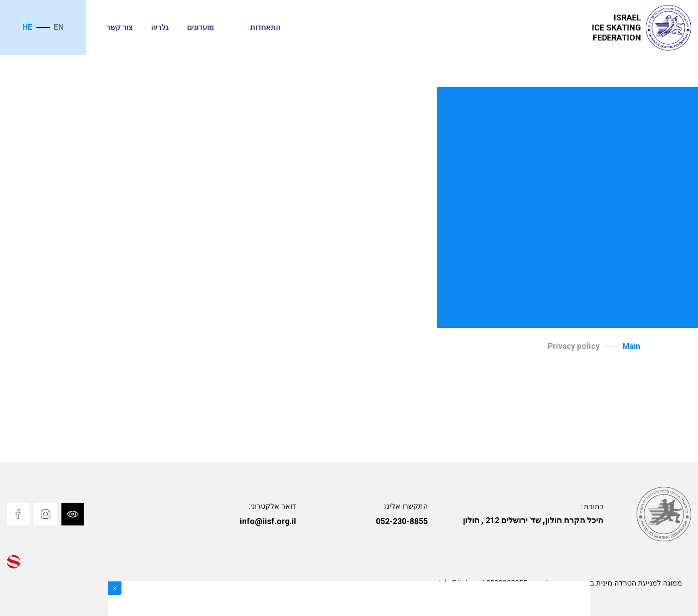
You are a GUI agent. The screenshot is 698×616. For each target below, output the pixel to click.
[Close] (115, 588)
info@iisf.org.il (268, 521)
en (59, 27)
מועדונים (200, 28)
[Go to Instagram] (46, 514)
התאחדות (265, 28)
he (27, 27)
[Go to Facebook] (18, 514)
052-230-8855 (402, 521)
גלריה (160, 28)
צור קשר (120, 28)
